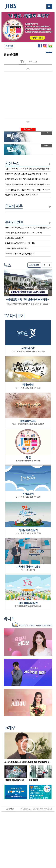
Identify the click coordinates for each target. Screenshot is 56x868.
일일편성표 (11, 55)
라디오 (9, 619)
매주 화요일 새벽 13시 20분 (31, 606)
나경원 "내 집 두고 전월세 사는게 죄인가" (22, 195)
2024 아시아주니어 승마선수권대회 (20, 254)
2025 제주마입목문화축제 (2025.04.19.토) (24, 233)
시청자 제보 (34, 265)
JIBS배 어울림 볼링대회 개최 (17, 249)
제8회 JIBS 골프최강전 (14, 238)
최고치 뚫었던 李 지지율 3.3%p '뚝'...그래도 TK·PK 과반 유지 (31, 190)
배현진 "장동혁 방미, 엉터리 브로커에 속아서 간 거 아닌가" (29, 174)
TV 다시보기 (14, 316)
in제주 (10, 728)
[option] (28, 288)
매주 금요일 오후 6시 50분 (31, 534)
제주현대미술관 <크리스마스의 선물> (20, 243)
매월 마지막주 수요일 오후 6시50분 (31, 424)
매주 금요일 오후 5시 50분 (31, 388)
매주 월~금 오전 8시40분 (31, 461)
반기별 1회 (31, 570)
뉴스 (7, 265)
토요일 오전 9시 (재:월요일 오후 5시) (31, 352)
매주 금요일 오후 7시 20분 (31, 497)
